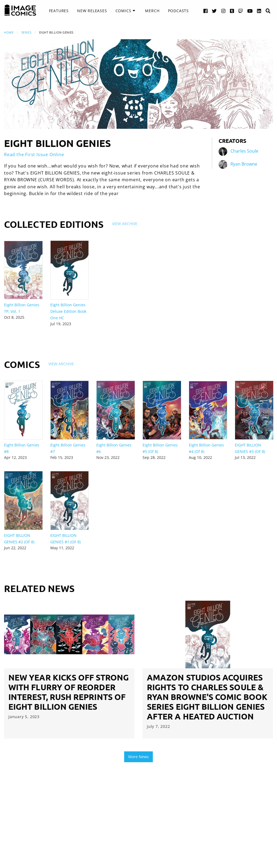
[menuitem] (59, 11)
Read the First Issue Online (34, 154)
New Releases (92, 11)
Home (9, 32)
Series (26, 32)
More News (138, 757)
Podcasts (178, 11)
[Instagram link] (223, 11)
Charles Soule (244, 151)
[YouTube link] (250, 11)
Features (59, 11)
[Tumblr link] (232, 11)
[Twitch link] (241, 11)
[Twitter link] (214, 11)
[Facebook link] (206, 11)
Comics (123, 11)
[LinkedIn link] (259, 11)
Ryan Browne (244, 164)
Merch (152, 11)
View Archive (125, 224)
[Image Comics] (20, 10)
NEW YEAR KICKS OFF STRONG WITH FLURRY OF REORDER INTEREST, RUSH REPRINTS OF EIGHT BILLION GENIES (69, 692)
